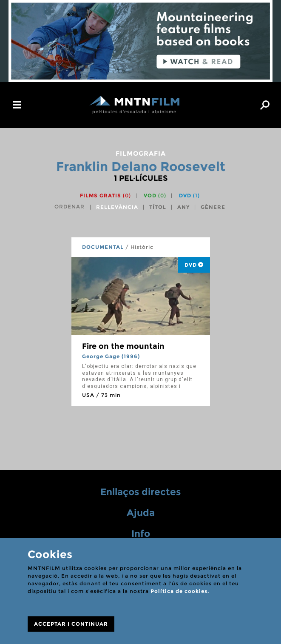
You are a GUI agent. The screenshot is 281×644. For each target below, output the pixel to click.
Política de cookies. (180, 591)
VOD (155, 195)
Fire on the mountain (123, 346)
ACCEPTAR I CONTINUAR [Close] (71, 624)
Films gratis (105, 195)
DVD (189, 195)
